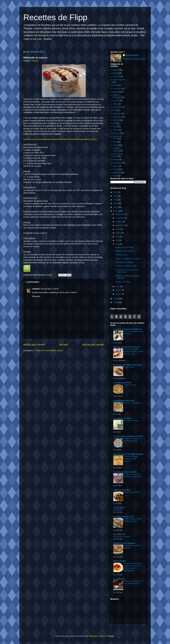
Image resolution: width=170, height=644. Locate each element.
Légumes (117, 114)
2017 (116, 192)
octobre (119, 222)
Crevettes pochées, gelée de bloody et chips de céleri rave (134, 352)
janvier (119, 294)
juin (117, 237)
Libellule (36, 289)
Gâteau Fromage (117, 96)
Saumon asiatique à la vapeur (128, 259)
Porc (115, 142)
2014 (116, 200)
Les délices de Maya (123, 418)
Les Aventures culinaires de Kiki (128, 436)
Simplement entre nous (124, 401)
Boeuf (115, 73)
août (118, 229)
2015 (116, 196)
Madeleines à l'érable (124, 262)
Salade (116, 159)
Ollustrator (93, 636)
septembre (120, 225)
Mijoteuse (117, 117)
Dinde (115, 85)
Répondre (36, 296)
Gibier (115, 104)
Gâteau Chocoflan (123, 282)
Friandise (117, 89)
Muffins (116, 120)
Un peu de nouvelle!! (122, 537)
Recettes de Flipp (55, 17)
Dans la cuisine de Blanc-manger (128, 454)
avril (118, 244)
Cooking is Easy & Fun (124, 517)
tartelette (116, 172)
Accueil (63, 345)
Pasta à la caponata (132, 492)
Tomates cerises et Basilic (125, 472)
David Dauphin (132, 55)
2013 (116, 203)
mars (118, 286)
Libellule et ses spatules (124, 543)
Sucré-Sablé (119, 508)
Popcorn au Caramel (132, 403)
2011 (116, 211)
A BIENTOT (118, 510)
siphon (116, 166)
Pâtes (115, 130)
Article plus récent (34, 345)
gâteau (116, 92)
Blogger (111, 636)
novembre (120, 218)
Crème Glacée (119, 80)
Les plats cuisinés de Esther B (127, 329)
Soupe (115, 169)
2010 (116, 299)
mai (117, 240)
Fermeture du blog (131, 421)
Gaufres (116, 101)
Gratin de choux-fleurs (125, 247)
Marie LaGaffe (120, 561)
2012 (116, 207)
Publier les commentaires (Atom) (49, 350)
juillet (118, 233)
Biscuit (116, 70)
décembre (120, 214)
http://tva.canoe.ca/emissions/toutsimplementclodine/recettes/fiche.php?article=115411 (60, 139)
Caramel (116, 76)
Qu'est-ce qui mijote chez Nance (128, 365)
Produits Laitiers (116, 150)
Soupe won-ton (130, 385)
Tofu (115, 176)
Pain (115, 127)
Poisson (35, 61)
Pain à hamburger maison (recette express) (131, 459)
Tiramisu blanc (121, 255)
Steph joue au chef (122, 490)
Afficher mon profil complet (134, 59)
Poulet (115, 145)
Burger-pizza (129, 367)
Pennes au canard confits (126, 266)
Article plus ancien (93, 345)
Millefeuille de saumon (125, 251)
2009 (116, 302)
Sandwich (117, 163)
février (119, 290)
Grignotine (117, 107)
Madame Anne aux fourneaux (127, 347)
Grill (114, 110)
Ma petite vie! (119, 534)
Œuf (115, 123)
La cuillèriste (119, 579)
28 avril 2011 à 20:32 (50, 289)
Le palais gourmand (122, 383)
